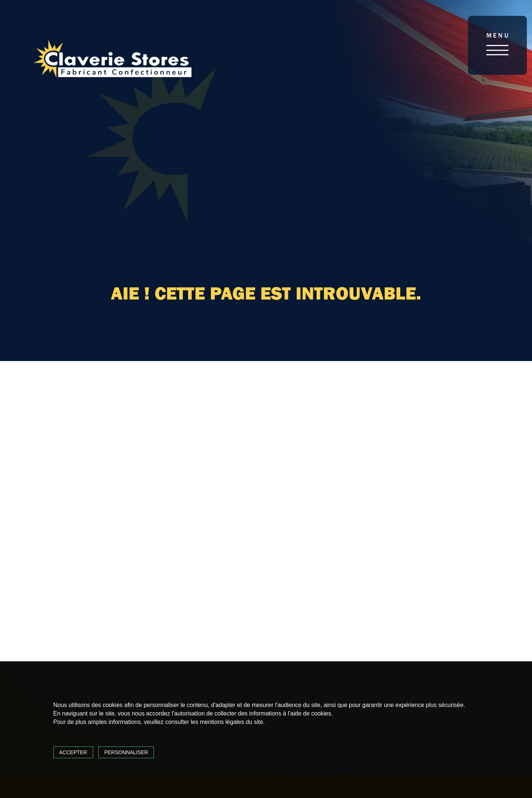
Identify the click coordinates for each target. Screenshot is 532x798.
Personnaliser (126, 752)
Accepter (73, 752)
